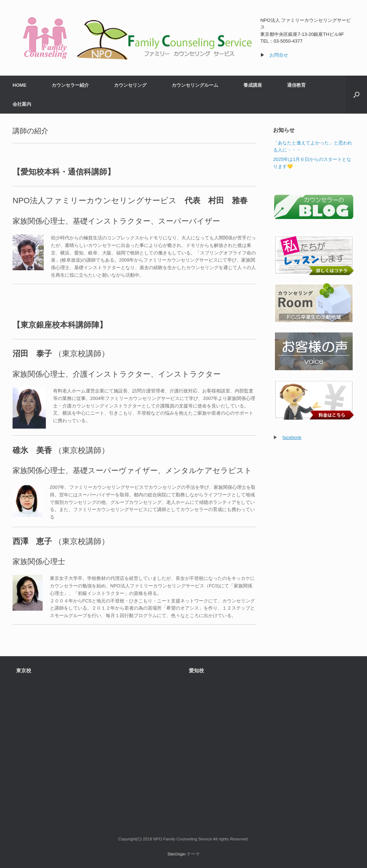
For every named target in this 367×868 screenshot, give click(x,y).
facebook (292, 437)
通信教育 (296, 85)
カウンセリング (130, 85)
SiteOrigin (177, 854)
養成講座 (253, 85)
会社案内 (22, 104)
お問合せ (279, 55)
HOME (20, 85)
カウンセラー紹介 (70, 85)
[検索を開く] (356, 95)
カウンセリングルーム (195, 85)
